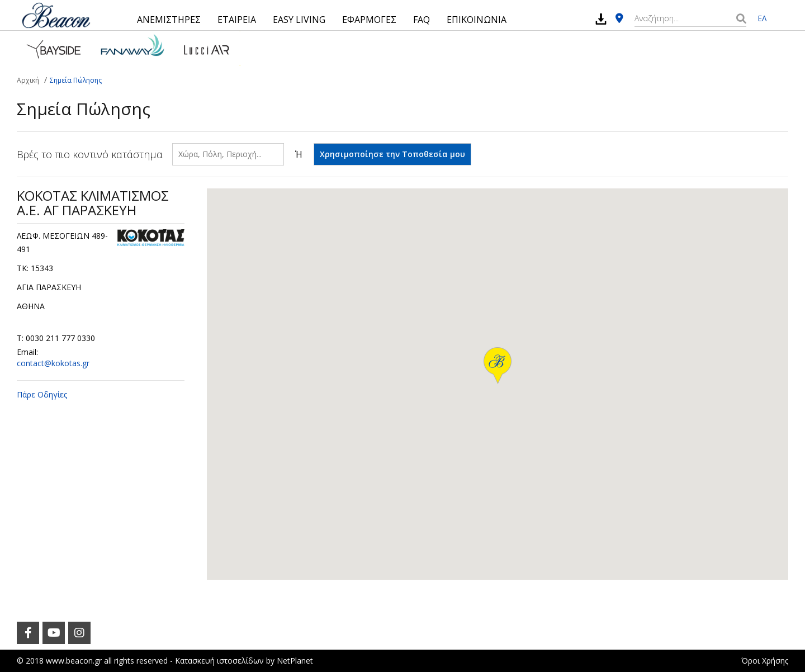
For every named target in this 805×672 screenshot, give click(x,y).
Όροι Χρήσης (765, 661)
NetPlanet (295, 661)
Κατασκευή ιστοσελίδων (219, 661)
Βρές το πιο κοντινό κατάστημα (90, 154)
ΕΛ (762, 18)
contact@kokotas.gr (53, 363)
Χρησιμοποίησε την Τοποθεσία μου (392, 154)
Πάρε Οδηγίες (42, 394)
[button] (498, 366)
